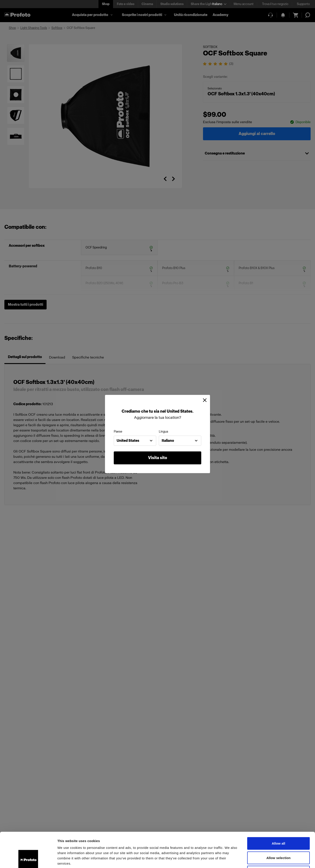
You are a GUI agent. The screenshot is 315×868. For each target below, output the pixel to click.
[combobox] (135, 441)
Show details (230, 859)
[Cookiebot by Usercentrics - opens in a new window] (28, 859)
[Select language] (219, 4)
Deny (278, 839)
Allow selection (279, 825)
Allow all (278, 810)
